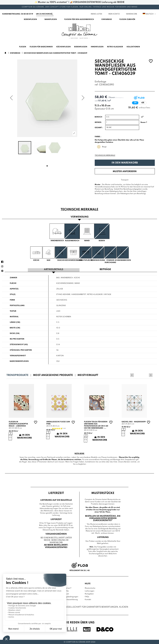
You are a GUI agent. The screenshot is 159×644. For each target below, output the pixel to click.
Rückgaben (89, 593)
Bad (58, 277)
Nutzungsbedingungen (69, 596)
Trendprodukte (17, 375)
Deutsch (149, 14)
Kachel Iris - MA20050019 (134, 422)
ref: (97, 85)
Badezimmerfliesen (19, 361)
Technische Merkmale (105, 155)
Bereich (98, 117)
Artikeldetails (54, 269)
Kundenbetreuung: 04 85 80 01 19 (18, 14)
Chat (115, 462)
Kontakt (88, 599)
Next (151, 375)
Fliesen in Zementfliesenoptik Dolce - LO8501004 (18, 424)
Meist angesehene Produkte (53, 375)
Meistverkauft (88, 375)
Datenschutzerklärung (69, 599)
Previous (147, 375)
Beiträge (105, 269)
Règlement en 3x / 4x (80, 570)
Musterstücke (90, 588)
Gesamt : (99, 128)
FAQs (87, 596)
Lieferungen (90, 591)
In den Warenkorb (125, 163)
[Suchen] (45, 14)
